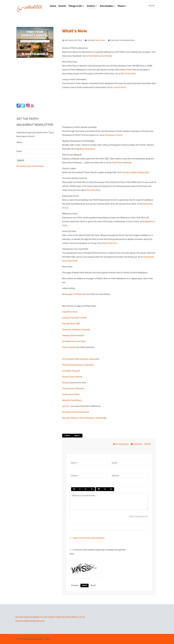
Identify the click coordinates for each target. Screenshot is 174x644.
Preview (75, 585)
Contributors (28, 617)
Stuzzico (66, 383)
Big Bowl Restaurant (86, 149)
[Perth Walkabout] (30, 8)
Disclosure (20, 621)
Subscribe (137, 444)
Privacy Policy (65, 617)
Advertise (40, 621)
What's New (100, 40)
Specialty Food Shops (72, 400)
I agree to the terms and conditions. (89, 538)
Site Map (30, 621)
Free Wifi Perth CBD (71, 324)
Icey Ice (66, 406)
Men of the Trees (128, 74)
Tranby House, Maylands (73, 388)
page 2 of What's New (77, 294)
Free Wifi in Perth (70, 312)
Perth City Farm (110, 243)
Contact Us (53, 617)
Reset (93, 585)
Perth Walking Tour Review (100, 56)
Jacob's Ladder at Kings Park (136, 172)
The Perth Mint (93, 190)
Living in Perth (119, 87)
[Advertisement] (32, 80)
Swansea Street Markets (73, 335)
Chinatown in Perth (114, 135)
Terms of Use (79, 617)
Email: (19, 151)
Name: (19, 142)
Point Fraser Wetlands (121, 163)
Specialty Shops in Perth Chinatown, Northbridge (84, 418)
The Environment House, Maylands (78, 365)
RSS (148, 444)
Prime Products (69, 347)
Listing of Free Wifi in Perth (74, 318)
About (18, 617)
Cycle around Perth (71, 394)
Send (84, 585)
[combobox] (152, 6)
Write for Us (41, 617)
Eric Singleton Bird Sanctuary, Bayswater (81, 359)
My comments (121, 444)
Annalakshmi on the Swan (74, 341)
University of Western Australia (76, 330)
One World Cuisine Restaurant (76, 412)
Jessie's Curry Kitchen (72, 377)
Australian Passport (71, 371)
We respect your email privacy (30, 166)
